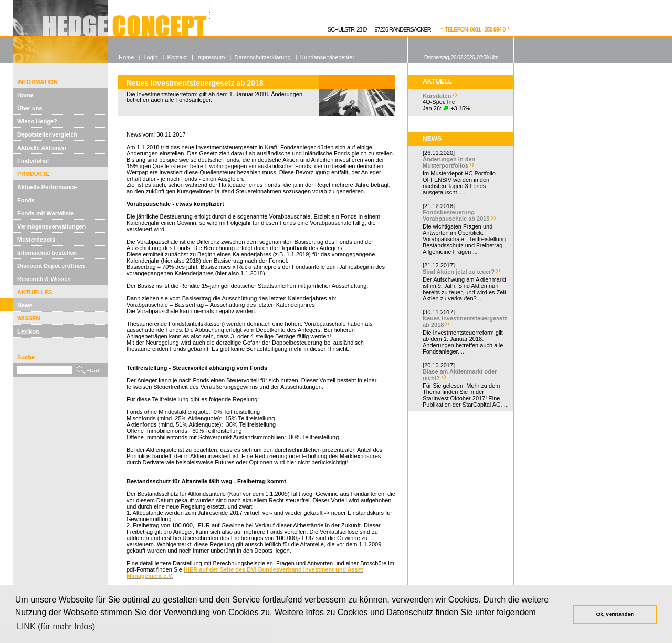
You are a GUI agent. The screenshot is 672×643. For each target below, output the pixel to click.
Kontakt (177, 57)
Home (25, 95)
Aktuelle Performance (47, 187)
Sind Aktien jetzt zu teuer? (459, 272)
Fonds (26, 200)
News (25, 305)
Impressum (211, 57)
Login (150, 57)
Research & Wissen (44, 279)
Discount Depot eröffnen (51, 266)
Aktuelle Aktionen (42, 148)
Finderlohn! (33, 161)
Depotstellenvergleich (47, 134)
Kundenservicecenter (327, 57)
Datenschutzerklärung (263, 57)
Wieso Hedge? (37, 121)
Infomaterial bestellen (47, 253)
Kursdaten (437, 96)
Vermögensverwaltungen (51, 226)
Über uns (30, 108)
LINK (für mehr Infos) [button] (56, 626)
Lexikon (28, 331)
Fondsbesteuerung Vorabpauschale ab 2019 (456, 215)
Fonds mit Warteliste (46, 213)
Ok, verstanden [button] (615, 614)
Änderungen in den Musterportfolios (449, 162)
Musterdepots (36, 240)
